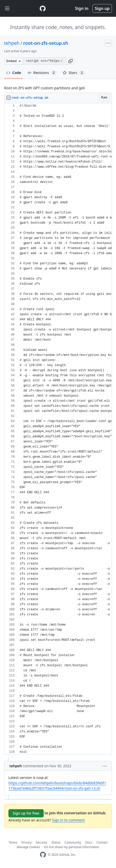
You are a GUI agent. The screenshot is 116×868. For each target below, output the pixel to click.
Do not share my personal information (72, 847)
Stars (74, 73)
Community (73, 842)
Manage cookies (28, 847)
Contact (102, 842)
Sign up (102, 8)
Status (56, 842)
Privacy (27, 842)
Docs (89, 842)
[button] (71, 61)
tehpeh (12, 43)
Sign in (82, 8)
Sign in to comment (68, 820)
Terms (13, 842)
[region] (58, 429)
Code (14, 73)
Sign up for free (26, 813)
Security (42, 842)
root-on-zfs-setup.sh (46, 43)
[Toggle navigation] (7, 9)
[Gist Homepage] (43, 8)
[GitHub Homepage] (43, 855)
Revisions (42, 73)
